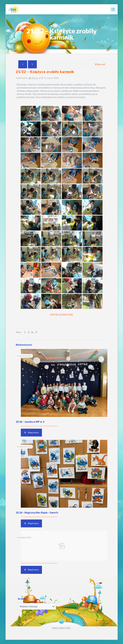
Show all (100, 64)
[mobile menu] (113, 9)
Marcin (35, 78)
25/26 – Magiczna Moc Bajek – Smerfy (37, 513)
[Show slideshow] (61, 315)
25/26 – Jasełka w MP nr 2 (30, 422)
